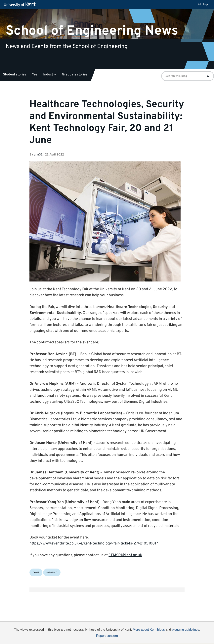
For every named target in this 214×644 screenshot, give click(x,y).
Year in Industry (44, 75)
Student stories (15, 75)
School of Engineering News (92, 31)
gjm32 (38, 155)
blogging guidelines (185, 630)
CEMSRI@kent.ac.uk (125, 555)
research (52, 572)
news (36, 572)
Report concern (107, 636)
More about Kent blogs (149, 630)
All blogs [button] (203, 4)
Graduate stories (75, 75)
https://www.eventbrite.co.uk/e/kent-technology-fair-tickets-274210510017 (94, 543)
